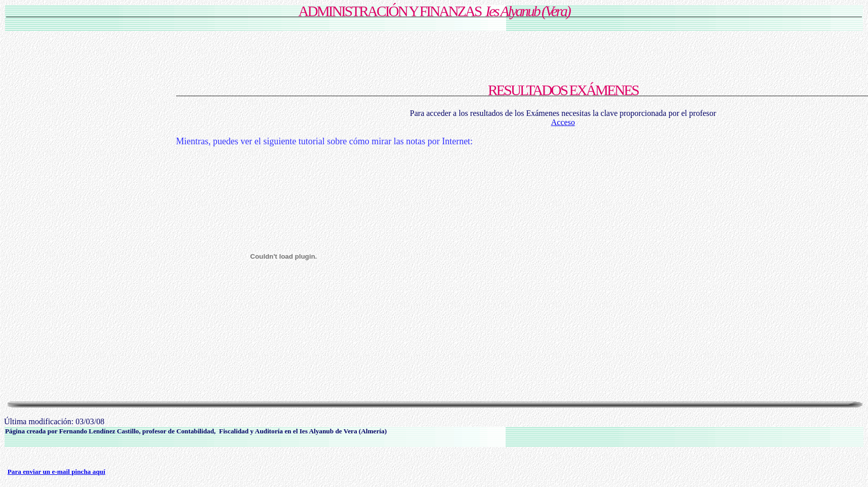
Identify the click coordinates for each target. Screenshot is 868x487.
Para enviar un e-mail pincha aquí (56, 472)
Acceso (563, 122)
